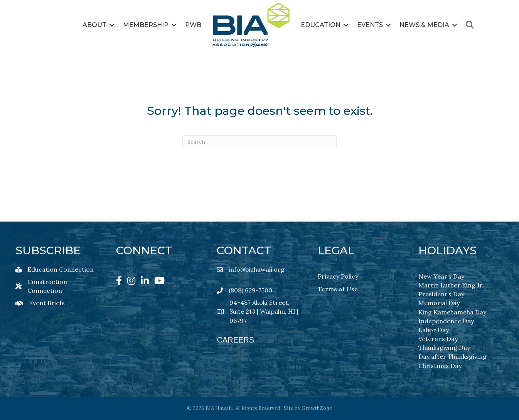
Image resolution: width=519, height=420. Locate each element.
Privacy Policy (338, 276)
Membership (146, 25)
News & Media (424, 25)
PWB (193, 25)
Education (321, 25)
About (94, 25)
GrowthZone (317, 408)
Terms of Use (338, 289)
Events (370, 25)
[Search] (259, 142)
